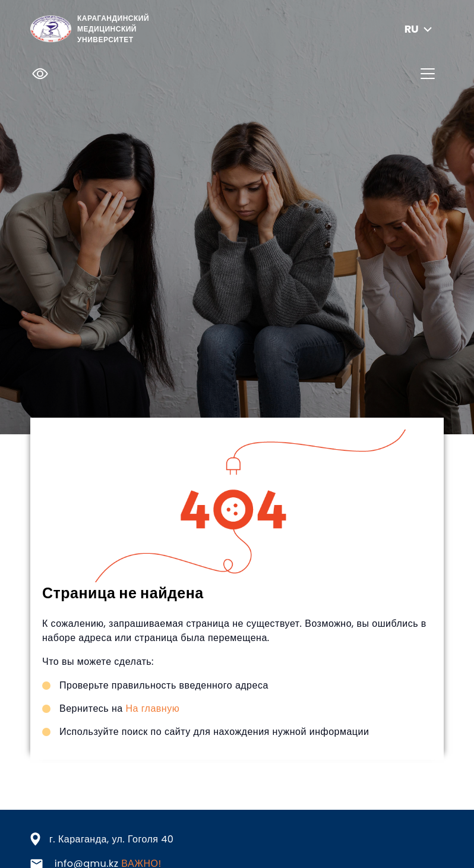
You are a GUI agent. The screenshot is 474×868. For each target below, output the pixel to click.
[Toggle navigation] (428, 74)
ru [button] (420, 29)
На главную (152, 708)
